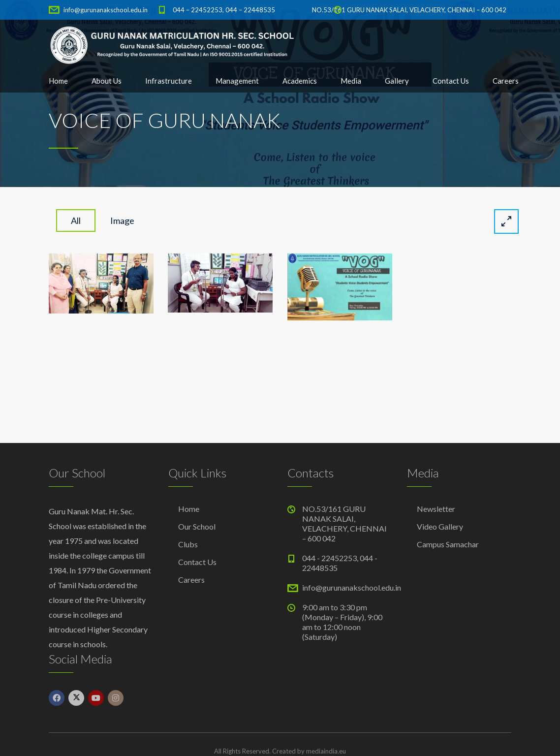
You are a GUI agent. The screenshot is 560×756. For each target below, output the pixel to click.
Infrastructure (169, 81)
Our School (197, 526)
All (76, 220)
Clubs (188, 544)
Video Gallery (440, 526)
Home (58, 81)
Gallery (397, 81)
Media (351, 81)
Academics (300, 81)
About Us (107, 81)
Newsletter (436, 509)
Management (237, 81)
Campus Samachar (448, 544)
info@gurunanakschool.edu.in (106, 10)
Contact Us (451, 81)
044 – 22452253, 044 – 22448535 (224, 10)
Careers (506, 81)
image (122, 220)
